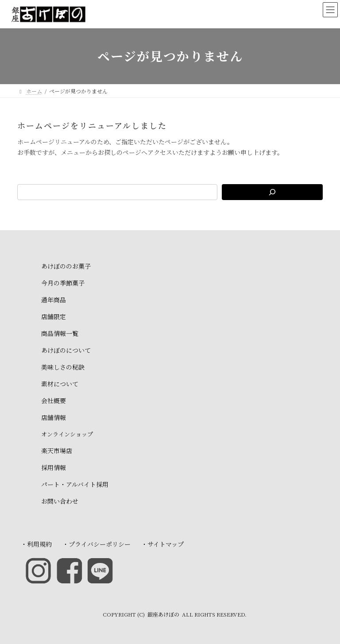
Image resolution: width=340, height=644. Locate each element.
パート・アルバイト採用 (75, 484)
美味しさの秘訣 (63, 367)
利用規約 (39, 544)
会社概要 (54, 401)
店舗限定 (54, 316)
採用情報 (54, 467)
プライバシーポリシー (100, 544)
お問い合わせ (60, 501)
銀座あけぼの (163, 614)
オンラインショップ (67, 434)
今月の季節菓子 (63, 283)
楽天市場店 (57, 451)
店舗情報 (54, 417)
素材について (60, 384)
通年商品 (54, 300)
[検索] (272, 192)
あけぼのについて (66, 350)
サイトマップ (166, 544)
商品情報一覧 (60, 333)
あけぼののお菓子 (66, 266)
